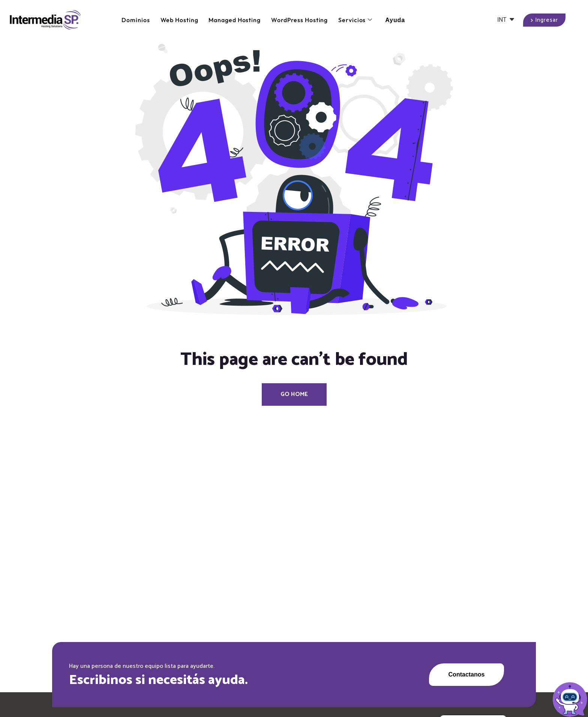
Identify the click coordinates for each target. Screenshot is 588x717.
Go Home (294, 394)
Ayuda (395, 20)
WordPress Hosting (299, 20)
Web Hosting (179, 20)
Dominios (136, 20)
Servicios (355, 20)
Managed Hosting (235, 20)
